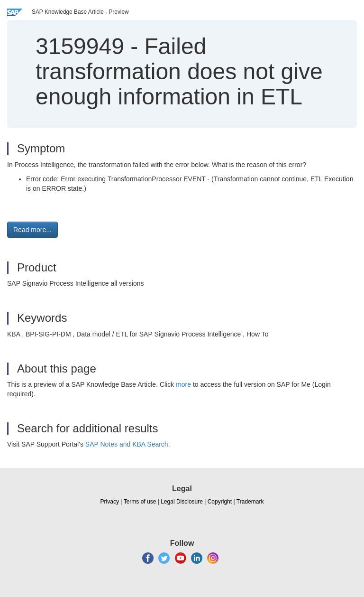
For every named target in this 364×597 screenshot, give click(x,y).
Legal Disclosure (182, 502)
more (183, 384)
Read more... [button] (32, 230)
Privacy (110, 502)
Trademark (250, 502)
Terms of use (140, 502)
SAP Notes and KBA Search (127, 444)
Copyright (220, 502)
